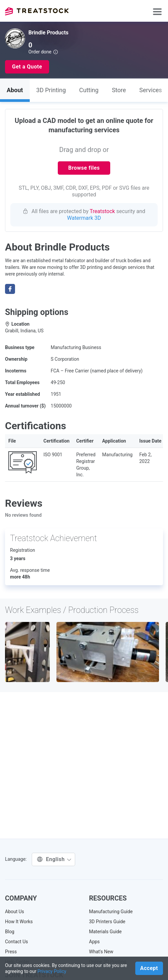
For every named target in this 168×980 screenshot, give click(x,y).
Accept (149, 968)
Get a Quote (27, 67)
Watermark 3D (84, 218)
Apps (95, 942)
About (15, 90)
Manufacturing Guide (111, 912)
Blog (10, 932)
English (54, 859)
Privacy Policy (52, 971)
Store (119, 90)
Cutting (89, 90)
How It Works (19, 922)
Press (11, 952)
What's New (101, 952)
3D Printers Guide (107, 922)
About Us (15, 912)
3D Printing (51, 90)
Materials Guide (106, 932)
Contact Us (17, 942)
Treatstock (37, 11)
